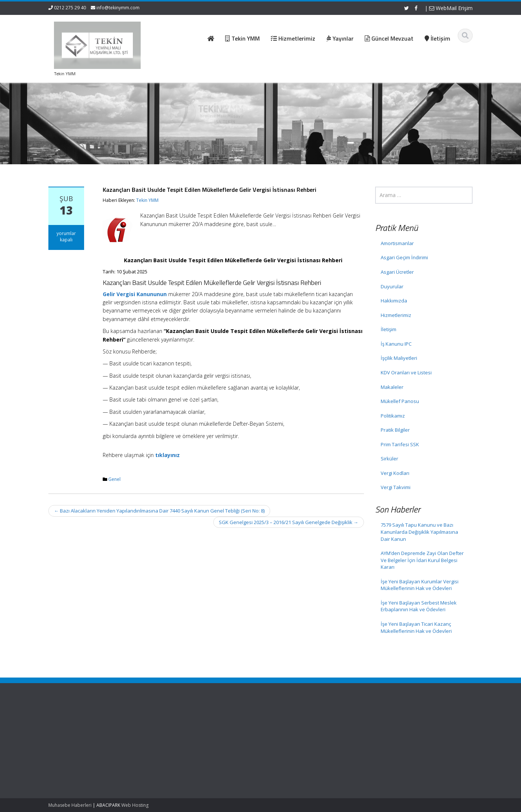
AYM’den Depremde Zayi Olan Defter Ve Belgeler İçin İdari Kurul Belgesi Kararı (422, 560)
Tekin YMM (147, 200)
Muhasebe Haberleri (70, 805)
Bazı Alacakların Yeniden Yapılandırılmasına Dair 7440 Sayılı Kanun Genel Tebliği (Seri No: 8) (159, 511)
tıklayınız (167, 455)
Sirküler (389, 459)
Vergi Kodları (395, 473)
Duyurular (392, 286)
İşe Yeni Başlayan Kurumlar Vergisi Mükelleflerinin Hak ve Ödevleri (420, 585)
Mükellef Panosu (400, 401)
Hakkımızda (394, 301)
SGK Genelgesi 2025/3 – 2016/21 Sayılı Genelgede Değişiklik (289, 522)
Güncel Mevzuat (257, 745)
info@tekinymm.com (118, 8)
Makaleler (392, 387)
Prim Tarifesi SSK (400, 444)
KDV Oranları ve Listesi (406, 372)
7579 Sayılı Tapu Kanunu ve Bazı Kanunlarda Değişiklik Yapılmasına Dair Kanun (419, 532)
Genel (114, 479)
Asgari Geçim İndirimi (404, 257)
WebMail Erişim (451, 8)
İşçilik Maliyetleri (399, 358)
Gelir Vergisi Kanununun (135, 294)
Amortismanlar (397, 243)
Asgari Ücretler (397, 272)
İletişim (389, 329)
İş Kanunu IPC (396, 344)
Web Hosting (135, 805)
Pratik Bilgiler (395, 430)
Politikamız (393, 416)
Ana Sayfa (251, 724)
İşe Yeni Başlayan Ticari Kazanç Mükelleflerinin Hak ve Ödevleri (416, 627)
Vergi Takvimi (396, 487)
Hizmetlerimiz (396, 315)
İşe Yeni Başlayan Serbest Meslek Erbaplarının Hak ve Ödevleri (419, 606)
